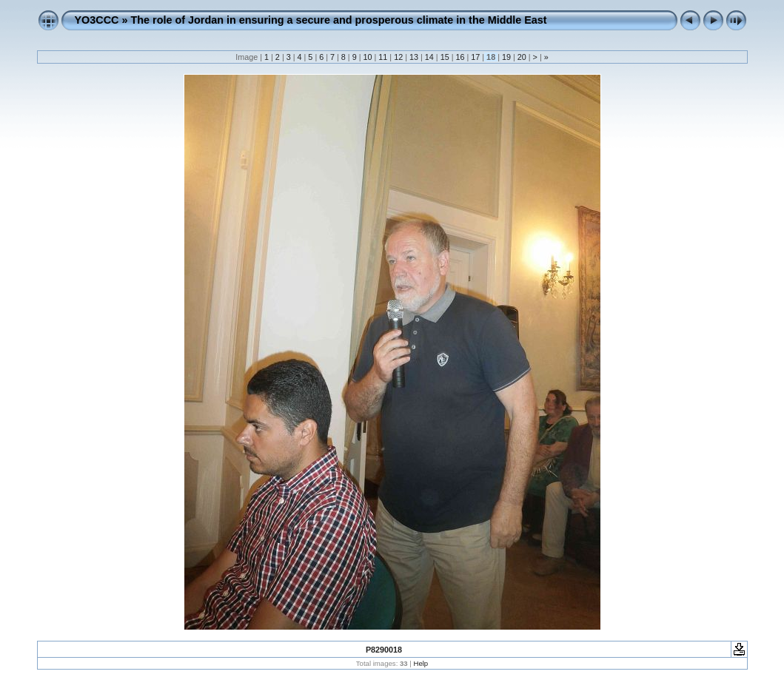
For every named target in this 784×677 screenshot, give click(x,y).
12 (398, 57)
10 (368, 57)
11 (383, 57)
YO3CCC (97, 20)
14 (429, 57)
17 (475, 57)
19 (506, 57)
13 (414, 57)
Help (421, 663)
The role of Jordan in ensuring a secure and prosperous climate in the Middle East (338, 20)
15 (445, 57)
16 (460, 57)
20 (522, 57)
